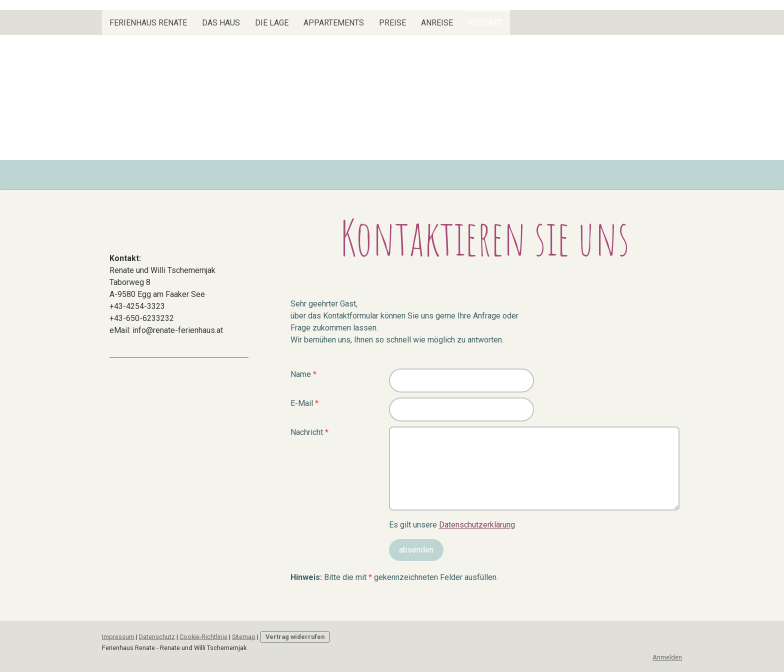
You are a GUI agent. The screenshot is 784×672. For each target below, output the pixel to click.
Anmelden (667, 657)
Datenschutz (157, 637)
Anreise (437, 23)
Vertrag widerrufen (295, 637)
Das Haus (221, 23)
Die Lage (272, 23)
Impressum (118, 637)
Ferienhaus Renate (148, 23)
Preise (392, 23)
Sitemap (244, 637)
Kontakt (485, 23)
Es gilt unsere (452, 525)
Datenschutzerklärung (477, 525)
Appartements (334, 23)
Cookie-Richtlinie (203, 637)
